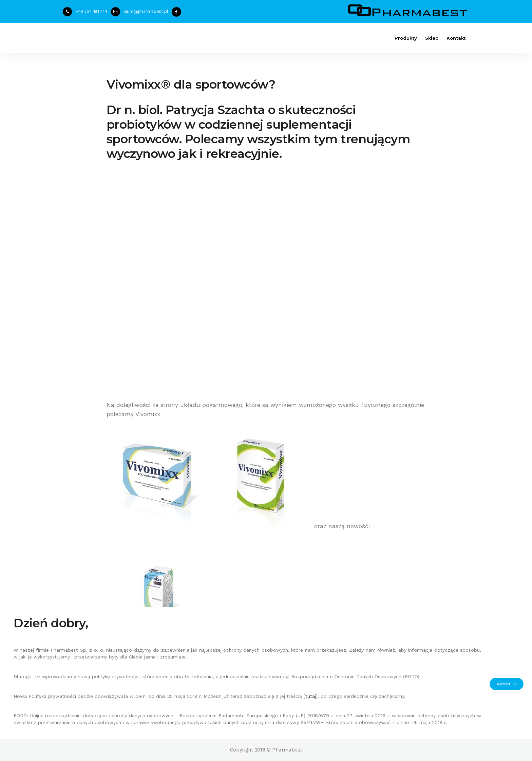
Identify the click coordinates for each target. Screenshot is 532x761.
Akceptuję (507, 684)
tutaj (311, 696)
